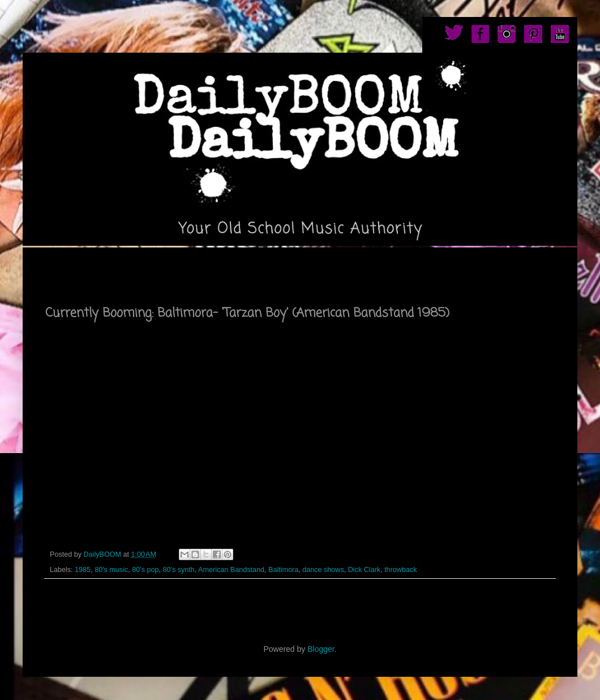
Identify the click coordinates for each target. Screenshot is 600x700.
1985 (83, 570)
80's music (111, 570)
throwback (400, 570)
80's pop (145, 570)
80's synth (178, 570)
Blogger (321, 649)
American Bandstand (231, 570)
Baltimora (283, 570)
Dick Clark (364, 570)
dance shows (323, 570)
